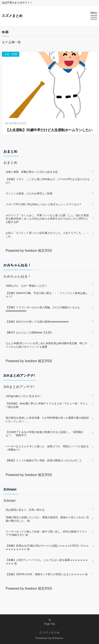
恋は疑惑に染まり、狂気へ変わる (25, 510)
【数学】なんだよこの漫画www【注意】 (29, 332)
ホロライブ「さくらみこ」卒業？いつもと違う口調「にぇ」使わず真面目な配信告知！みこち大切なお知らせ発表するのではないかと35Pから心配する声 (47, 219)
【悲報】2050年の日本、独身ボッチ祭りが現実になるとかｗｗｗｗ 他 (47, 574)
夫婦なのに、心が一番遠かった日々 (26, 286)
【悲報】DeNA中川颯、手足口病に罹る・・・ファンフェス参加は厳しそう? (47, 295)
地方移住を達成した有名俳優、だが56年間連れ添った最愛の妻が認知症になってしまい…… (47, 420)
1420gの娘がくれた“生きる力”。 (24, 396)
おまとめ (10, 162)
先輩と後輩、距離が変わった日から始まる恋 (32, 172)
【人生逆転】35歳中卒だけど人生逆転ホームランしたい (49, 130)
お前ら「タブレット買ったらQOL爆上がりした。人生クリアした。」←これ (47, 235)
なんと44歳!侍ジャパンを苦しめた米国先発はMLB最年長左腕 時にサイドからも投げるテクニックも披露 (46, 345)
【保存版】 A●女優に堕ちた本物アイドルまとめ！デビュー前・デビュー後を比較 (47, 405)
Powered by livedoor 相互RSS (29, 251)
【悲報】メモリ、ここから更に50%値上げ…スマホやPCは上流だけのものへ (48, 181)
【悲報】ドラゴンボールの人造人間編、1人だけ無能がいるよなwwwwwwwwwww (43, 309)
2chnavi (9, 501)
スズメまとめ (12, 16)
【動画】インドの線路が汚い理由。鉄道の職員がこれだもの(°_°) (43, 460)
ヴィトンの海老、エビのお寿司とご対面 (29, 194)
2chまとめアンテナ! (19, 387)
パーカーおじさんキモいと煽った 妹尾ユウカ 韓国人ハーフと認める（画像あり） (47, 448)
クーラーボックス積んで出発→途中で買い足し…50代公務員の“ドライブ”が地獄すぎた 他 (46, 533)
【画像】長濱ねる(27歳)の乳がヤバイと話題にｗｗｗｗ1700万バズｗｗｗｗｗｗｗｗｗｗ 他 (47, 547)
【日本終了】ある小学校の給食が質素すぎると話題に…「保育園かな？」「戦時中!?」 (45, 434)
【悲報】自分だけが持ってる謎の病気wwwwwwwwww (37, 322)
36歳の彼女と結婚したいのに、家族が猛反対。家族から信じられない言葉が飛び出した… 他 (47, 519)
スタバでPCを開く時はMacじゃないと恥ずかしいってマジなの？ (44, 204)
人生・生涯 (11, 54)
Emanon (58, 638)
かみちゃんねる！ (17, 276)
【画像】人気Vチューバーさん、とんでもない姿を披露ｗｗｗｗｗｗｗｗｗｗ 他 (47, 562)
